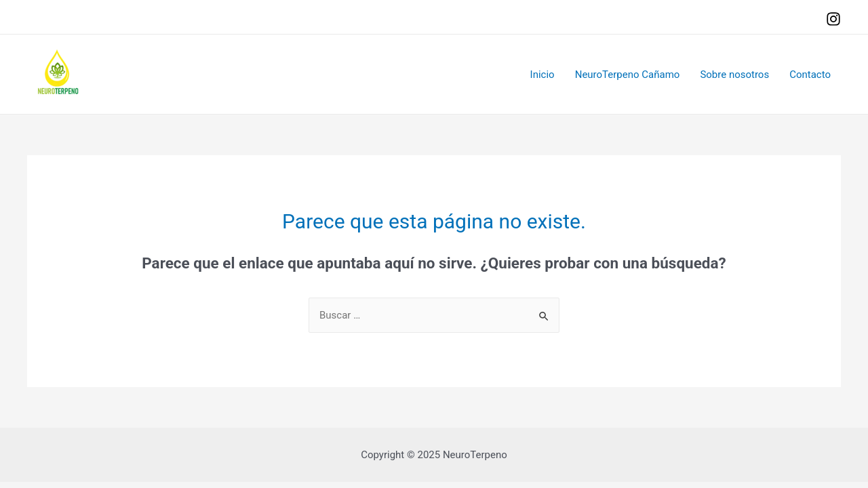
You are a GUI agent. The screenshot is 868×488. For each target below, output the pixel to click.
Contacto (810, 75)
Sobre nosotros (734, 75)
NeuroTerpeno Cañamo (628, 75)
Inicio (542, 75)
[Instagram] (833, 19)
